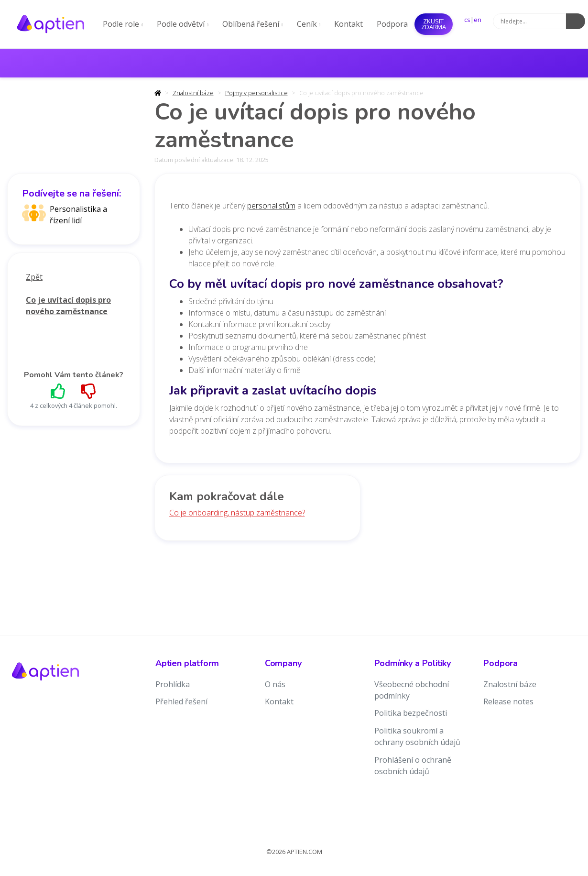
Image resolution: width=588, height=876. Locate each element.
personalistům (271, 206)
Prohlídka (173, 684)
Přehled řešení (181, 701)
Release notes (508, 701)
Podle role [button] (123, 24)
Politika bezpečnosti (411, 713)
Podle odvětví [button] (183, 24)
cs (467, 20)
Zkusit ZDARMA (434, 24)
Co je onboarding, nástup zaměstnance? (237, 513)
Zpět (34, 277)
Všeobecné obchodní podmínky (412, 690)
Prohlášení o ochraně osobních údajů (413, 766)
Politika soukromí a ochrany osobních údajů (417, 736)
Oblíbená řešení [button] (253, 24)
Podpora (392, 24)
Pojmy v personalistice (256, 93)
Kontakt (348, 24)
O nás (275, 684)
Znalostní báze (193, 93)
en (478, 20)
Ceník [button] (309, 24)
